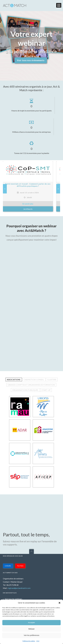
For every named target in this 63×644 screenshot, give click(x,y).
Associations (14, 380)
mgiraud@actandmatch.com (19, 588)
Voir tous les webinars (13, 599)
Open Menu (59, 5)
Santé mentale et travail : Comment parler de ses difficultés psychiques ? (32, 185)
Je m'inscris (31, 209)
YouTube (20, 566)
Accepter (31, 622)
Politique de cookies (29, 641)
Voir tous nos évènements (31, 60)
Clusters (52, 380)
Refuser (32, 629)
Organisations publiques (25, 390)
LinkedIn (8, 566)
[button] (59, 603)
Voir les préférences (32, 635)
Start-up (46, 390)
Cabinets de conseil (34, 380)
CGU (38, 641)
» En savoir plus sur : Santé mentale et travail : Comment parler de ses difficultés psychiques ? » (31, 204)
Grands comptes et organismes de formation (31, 385)
